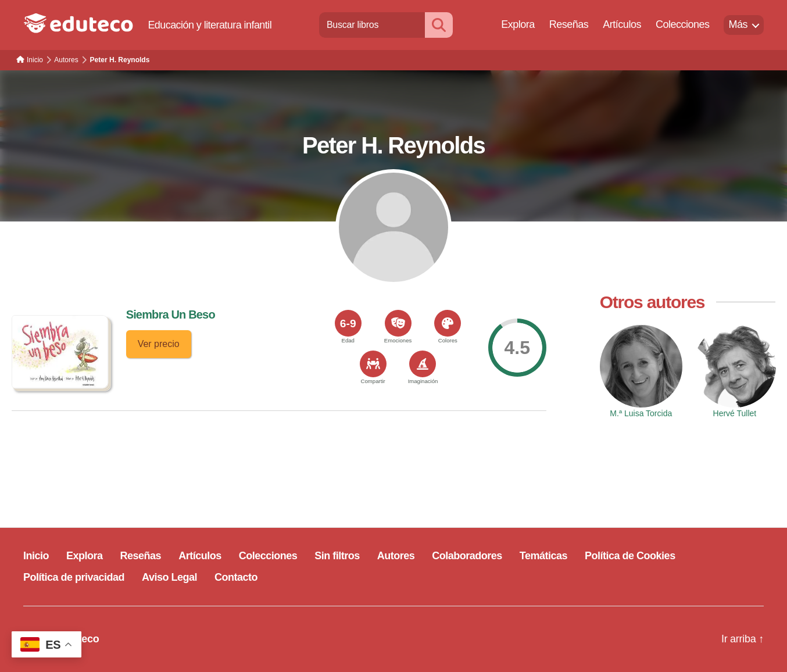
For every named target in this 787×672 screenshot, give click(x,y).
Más (738, 24)
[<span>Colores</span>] (448, 323)
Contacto (236, 577)
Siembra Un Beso (171, 314)
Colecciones (683, 24)
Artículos (622, 24)
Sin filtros (337, 556)
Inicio (36, 556)
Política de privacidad (74, 577)
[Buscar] (439, 25)
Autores (396, 556)
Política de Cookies (630, 556)
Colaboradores (467, 556)
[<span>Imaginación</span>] (423, 364)
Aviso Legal (169, 577)
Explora (518, 24)
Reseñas (569, 24)
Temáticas (543, 556)
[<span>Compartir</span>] (373, 364)
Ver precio (159, 344)
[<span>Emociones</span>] (398, 323)
